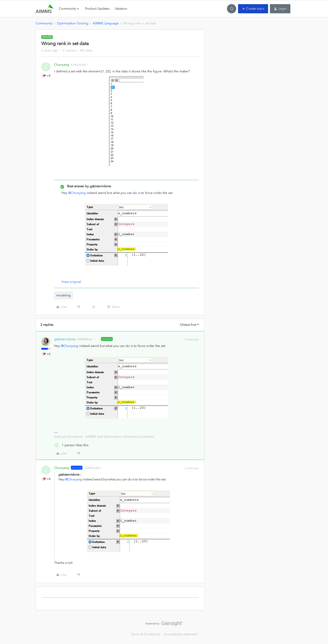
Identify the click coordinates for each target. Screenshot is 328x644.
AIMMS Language (106, 23)
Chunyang (62, 65)
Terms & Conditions (146, 634)
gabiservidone (65, 339)
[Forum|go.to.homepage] (45, 9)
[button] (253, 9)
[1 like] (71, 445)
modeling (63, 295)
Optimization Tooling (73, 23)
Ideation (121, 9)
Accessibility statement (181, 634)
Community (44, 23)
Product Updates (97, 9)
